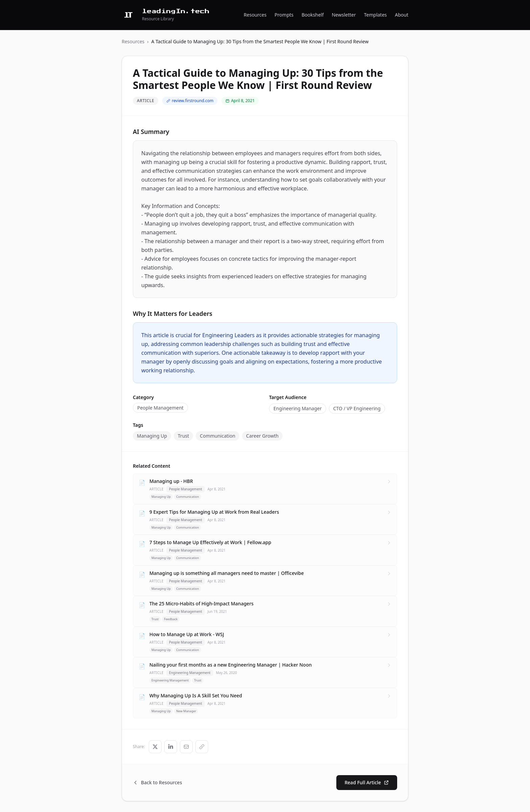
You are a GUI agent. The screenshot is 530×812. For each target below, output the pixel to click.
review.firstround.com (190, 101)
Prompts (284, 15)
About (402, 15)
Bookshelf (312, 15)
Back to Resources (157, 782)
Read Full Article (367, 782)
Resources (255, 15)
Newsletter (344, 15)
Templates (376, 15)
